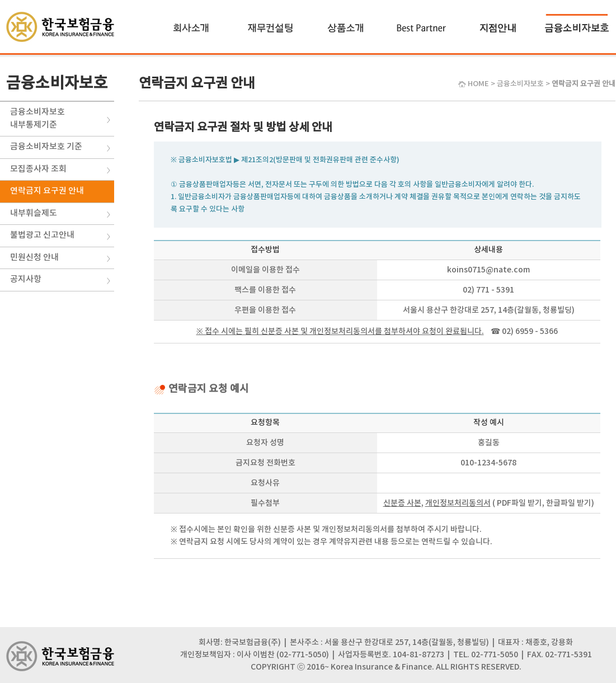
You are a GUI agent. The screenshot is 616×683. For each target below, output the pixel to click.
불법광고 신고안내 (42, 235)
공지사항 (26, 279)
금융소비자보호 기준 (46, 147)
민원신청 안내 (34, 258)
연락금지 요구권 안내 (47, 191)
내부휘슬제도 (34, 213)
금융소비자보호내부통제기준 (37, 119)
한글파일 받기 (569, 503)
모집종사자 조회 (38, 169)
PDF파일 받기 (519, 503)
